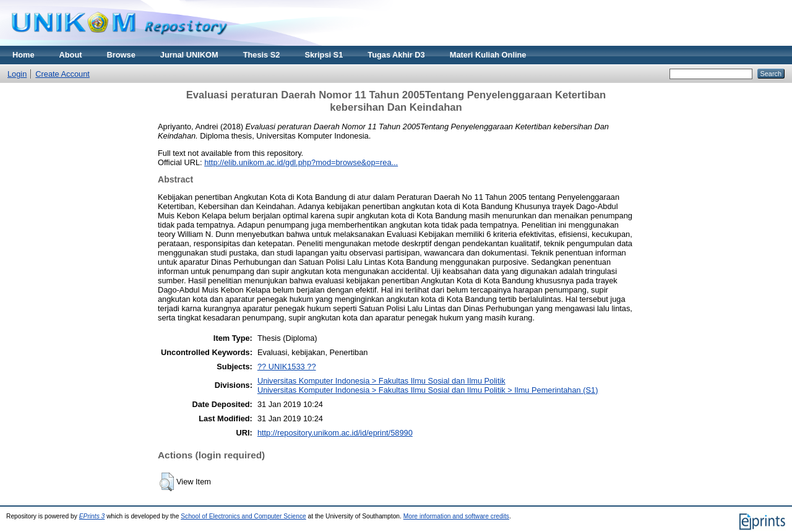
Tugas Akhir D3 (396, 55)
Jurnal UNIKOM (189, 55)
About (71, 55)
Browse (121, 55)
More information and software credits (456, 516)
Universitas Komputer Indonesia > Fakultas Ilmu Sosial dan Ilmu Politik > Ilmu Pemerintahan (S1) (428, 390)
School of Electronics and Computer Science (243, 516)
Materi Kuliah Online (488, 55)
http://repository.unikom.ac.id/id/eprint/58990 (335, 433)
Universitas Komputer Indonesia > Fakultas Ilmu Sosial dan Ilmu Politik (381, 381)
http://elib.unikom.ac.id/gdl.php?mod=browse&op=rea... (301, 162)
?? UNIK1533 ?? (287, 367)
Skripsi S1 (324, 55)
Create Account (62, 74)
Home (24, 55)
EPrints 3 (92, 516)
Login (17, 74)
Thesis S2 (262, 55)
